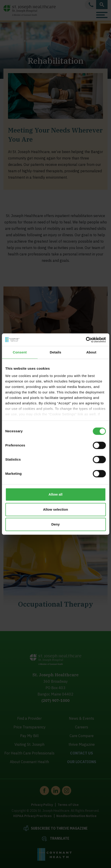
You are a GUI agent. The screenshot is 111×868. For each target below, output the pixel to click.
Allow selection (55, 509)
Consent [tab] (20, 352)
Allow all (55, 494)
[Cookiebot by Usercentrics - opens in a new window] (86, 340)
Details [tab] (56, 352)
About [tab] (91, 352)
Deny (55, 524)
